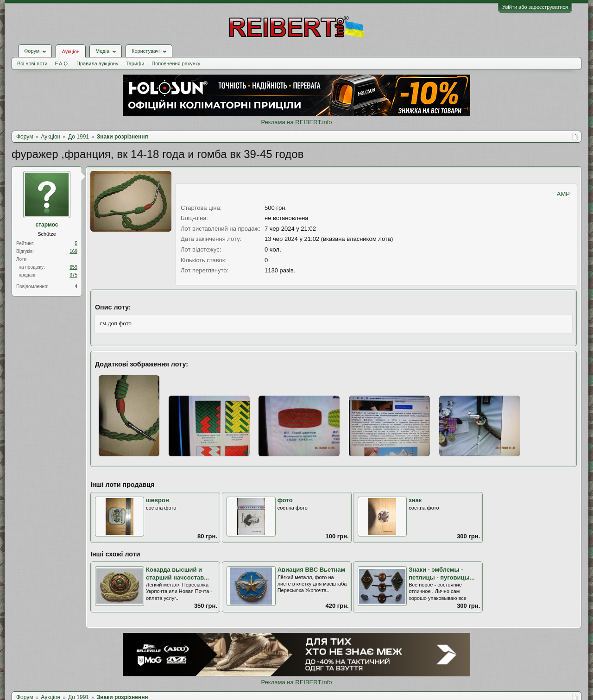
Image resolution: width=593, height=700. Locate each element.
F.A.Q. (62, 63)
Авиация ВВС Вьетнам (312, 570)
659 (73, 267)
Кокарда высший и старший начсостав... (177, 574)
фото (285, 500)
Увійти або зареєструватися (535, 7)
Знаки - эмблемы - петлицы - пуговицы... (442, 574)
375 (73, 275)
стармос (47, 225)
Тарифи (135, 63)
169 (73, 251)
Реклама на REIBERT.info (296, 122)
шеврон (158, 500)
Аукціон (70, 51)
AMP (563, 194)
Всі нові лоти (32, 63)
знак (415, 500)
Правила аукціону (97, 63)
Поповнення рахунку (176, 63)
